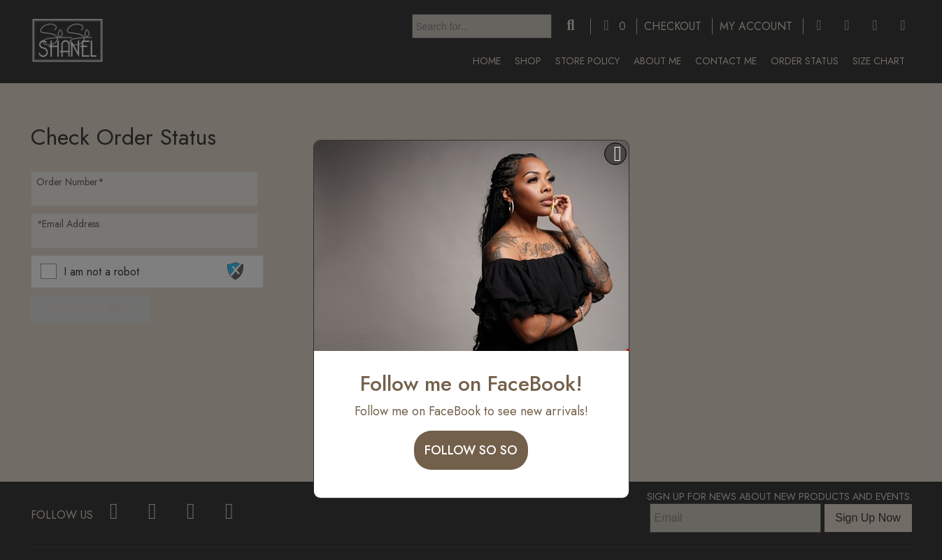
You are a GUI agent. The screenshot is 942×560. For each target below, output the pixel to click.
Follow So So (471, 450)
